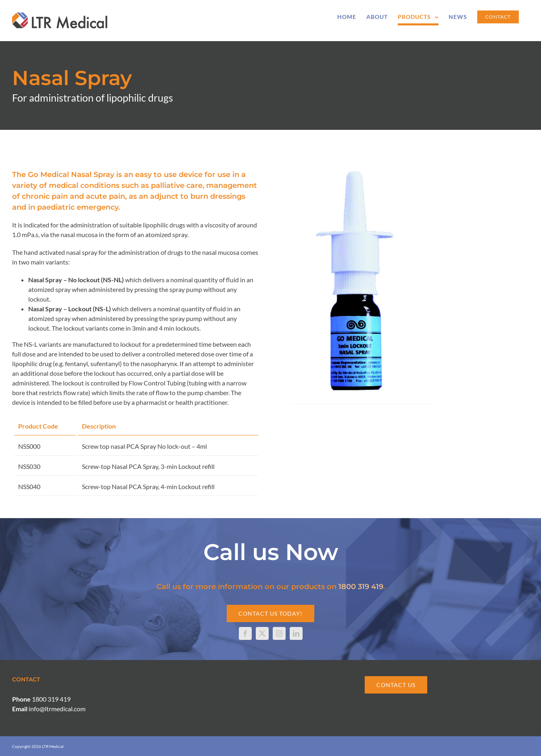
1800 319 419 (361, 587)
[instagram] (279, 633)
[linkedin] (296, 633)
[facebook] (245, 633)
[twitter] (262, 633)
